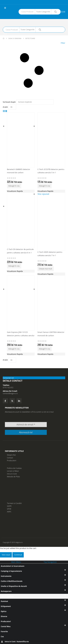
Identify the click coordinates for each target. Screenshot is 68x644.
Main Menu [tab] (16, 562)
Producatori (12, 460)
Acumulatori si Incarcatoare (13, 566)
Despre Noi (11, 455)
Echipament (6, 606)
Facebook (5, 401)
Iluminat (4, 601)
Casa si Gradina (7, 596)
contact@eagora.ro (10, 393)
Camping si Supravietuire (11, 571)
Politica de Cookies (14, 468)
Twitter (12, 401)
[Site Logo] (10, 15)
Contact (10, 458)
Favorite (4, 631)
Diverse (4, 616)
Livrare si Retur (13, 471)
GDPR (9, 506)
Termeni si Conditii (14, 503)
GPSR (9, 509)
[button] (5, 8)
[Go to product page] (51, 303)
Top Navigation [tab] (50, 562)
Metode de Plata (13, 477)
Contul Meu (6, 626)
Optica (4, 611)
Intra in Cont (12, 474)
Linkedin (19, 401)
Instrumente (6, 576)
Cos (2, 636)
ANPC (9, 512)
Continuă (18, 555)
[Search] (56, 12)
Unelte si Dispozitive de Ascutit (14, 586)
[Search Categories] (43, 12)
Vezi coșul (6, 555)
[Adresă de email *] (26, 425)
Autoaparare (6, 591)
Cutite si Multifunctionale (12, 581)
